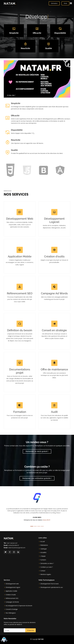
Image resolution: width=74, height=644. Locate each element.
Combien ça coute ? (47, 567)
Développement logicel (13, 587)
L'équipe (43, 556)
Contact (43, 571)
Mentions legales (46, 574)
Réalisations (44, 545)
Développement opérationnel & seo (52, 587)
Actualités (43, 552)
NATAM (10, 4)
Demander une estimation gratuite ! (37, 478)
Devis (65, 3)
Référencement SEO (12, 598)
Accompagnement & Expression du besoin (19, 606)
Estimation (54, 3)
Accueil (43, 542)
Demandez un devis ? (47, 563)
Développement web (12, 584)
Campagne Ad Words (12, 602)
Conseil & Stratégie (12, 609)
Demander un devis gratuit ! (37, 451)
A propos (43, 560)
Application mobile (11, 591)
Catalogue (44, 549)
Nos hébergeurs (11, 613)
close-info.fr (46, 520)
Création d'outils (11, 595)
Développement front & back (49, 584)
